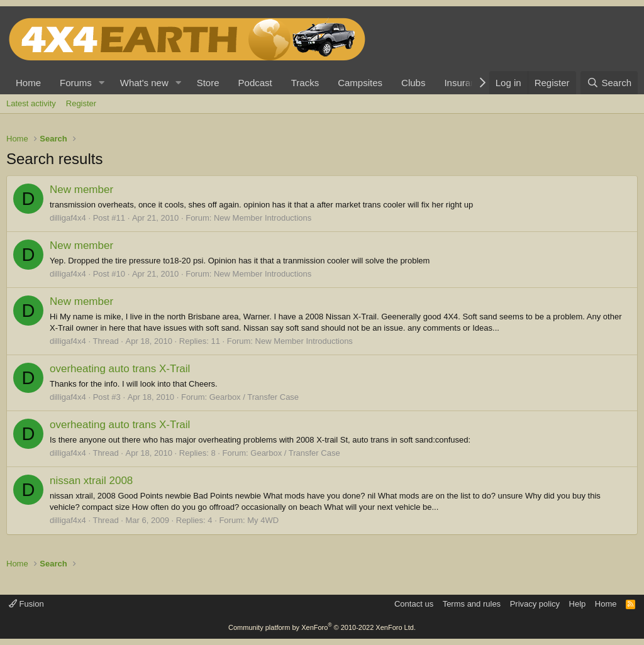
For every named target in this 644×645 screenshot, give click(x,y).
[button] (102, 83)
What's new (144, 83)
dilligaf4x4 (68, 218)
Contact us (414, 604)
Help (578, 604)
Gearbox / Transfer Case (254, 397)
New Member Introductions (263, 218)
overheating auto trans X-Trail (120, 369)
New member (81, 190)
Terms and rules (472, 604)
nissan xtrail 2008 (91, 481)
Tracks (305, 83)
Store (208, 83)
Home (28, 83)
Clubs (413, 83)
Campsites (360, 83)
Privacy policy (535, 604)
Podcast (255, 83)
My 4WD (263, 520)
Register (81, 103)
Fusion (26, 604)
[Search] (609, 83)
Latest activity (31, 103)
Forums (76, 83)
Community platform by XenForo (322, 627)
